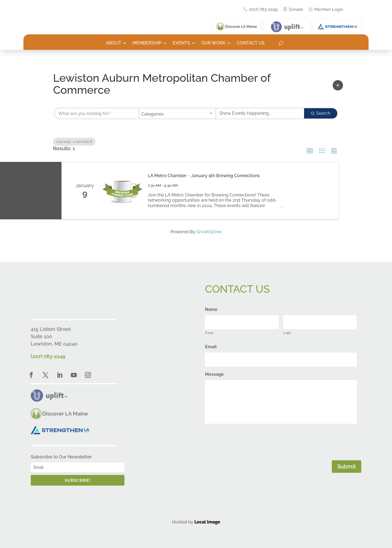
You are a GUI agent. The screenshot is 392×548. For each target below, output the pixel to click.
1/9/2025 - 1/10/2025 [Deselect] (74, 142)
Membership (147, 43)
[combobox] (177, 113)
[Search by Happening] (260, 113)
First (209, 333)
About (114, 43)
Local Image (207, 522)
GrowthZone (209, 232)
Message (214, 374)
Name (211, 309)
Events (181, 43)
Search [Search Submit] (321, 113)
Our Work (213, 43)
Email (211, 347)
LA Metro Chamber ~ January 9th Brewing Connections (204, 176)
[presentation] (246, 441)
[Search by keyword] (97, 113)
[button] (338, 85)
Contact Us (251, 43)
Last (287, 333)
